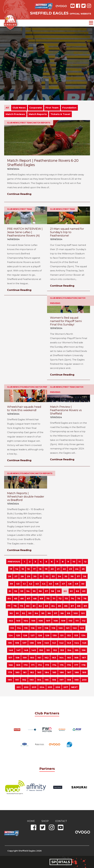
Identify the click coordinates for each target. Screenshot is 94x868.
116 (33, 628)
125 (18, 635)
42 (30, 584)
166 (76, 658)
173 (47, 665)
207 (66, 687)
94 (36, 613)
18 (40, 569)
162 (46, 658)
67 (28, 598)
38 (85, 576)
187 (69, 672)
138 (32, 643)
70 (48, 598)
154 (69, 650)
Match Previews (15, 114)
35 (66, 576)
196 (54, 680)
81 (34, 606)
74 (72, 598)
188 (77, 672)
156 (84, 650)
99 (69, 613)
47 (63, 584)
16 (28, 569)
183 (39, 672)
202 (26, 687)
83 (47, 606)
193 (32, 680)
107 (48, 621)
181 (25, 672)
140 (47, 643)
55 (34, 591)
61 (71, 591)
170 (26, 665)
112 (84, 621)
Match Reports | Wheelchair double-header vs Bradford (26, 497)
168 (11, 665)
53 (22, 591)
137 (24, 643)
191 (17, 680)
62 (77, 591)
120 (61, 628)
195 (47, 680)
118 (46, 628)
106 (41, 621)
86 (66, 606)
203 (34, 687)
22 (64, 569)
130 (55, 635)
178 (83, 665)
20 (52, 569)
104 (26, 621)
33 (53, 576)
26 (10, 576)
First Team (52, 108)
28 (22, 576)
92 (23, 613)
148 (26, 650)
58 (53, 591)
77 (9, 606)
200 (84, 680)
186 (62, 672)
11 (79, 562)
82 (40, 606)
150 (41, 650)
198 (69, 680)
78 (15, 606)
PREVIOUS (14, 562)
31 (41, 576)
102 (11, 621)
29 (28, 576)
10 (74, 562)
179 (10, 672)
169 (18, 665)
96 (49, 613)
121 (68, 628)
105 (33, 621)
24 (77, 569)
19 (46, 569)
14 (17, 569)
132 (69, 635)
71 (54, 598)
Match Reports (38, 114)
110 (70, 621)
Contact (61, 821)
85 (60, 606)
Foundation (69, 108)
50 (83, 584)
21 (58, 569)
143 (69, 643)
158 (17, 658)
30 (35, 576)
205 (50, 687)
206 (58, 687)
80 (28, 606)
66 (22, 598)
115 (26, 628)
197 (61, 680)
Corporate (36, 108)
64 (9, 598)
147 (18, 650)
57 (46, 591)
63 (84, 591)
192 (24, 680)
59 (59, 591)
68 (35, 598)
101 (83, 613)
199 (76, 680)
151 (48, 650)
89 (85, 606)
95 (43, 613)
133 (76, 635)
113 (12, 628)
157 (10, 658)
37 (78, 576)
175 (62, 665)
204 (42, 687)
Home (31, 821)
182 (32, 672)
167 (84, 658)
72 (60, 598)
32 (47, 576)
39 (11, 584)
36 (72, 576)
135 (10, 643)
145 (84, 643)
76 (85, 598)
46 (57, 584)
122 (75, 628)
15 (23, 569)
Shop (45, 821)
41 (24, 584)
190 (10, 680)
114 (19, 628)
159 (25, 658)
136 (17, 643)
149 (34, 650)
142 (61, 643)
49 (76, 584)
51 (10, 591)
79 (21, 606)
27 (16, 576)
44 (44, 584)
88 (79, 606)
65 (16, 598)
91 (17, 613)
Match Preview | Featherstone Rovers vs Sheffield (66, 410)
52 (16, 591)
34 (60, 576)
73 (66, 598)
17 (34, 569)
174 (54, 665)
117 (40, 628)
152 (55, 650)
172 (40, 665)
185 (54, 672)
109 (63, 621)
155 (76, 650)
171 (33, 665)
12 (85, 562)
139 (39, 643)
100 (76, 613)
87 (72, 606)
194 (39, 680)
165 (69, 658)
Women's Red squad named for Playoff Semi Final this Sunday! (66, 321)
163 (54, 658)
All (7, 108)
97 (56, 613)
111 (77, 621)
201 (19, 687)
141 (54, 643)
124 (11, 635)
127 (32, 635)
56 (40, 591)
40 (18, 584)
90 (11, 613)
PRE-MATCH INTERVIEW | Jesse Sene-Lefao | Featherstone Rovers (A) (25, 232)
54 (28, 591)
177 (76, 665)
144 (77, 643)
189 (84, 672)
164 (61, 658)
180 (17, 672)
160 (32, 658)
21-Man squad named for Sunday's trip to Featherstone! (67, 232)
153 (62, 650)
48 (70, 584)
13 (11, 569)
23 (70, 569)
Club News (19, 108)
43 (37, 584)
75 (79, 598)
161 (39, 658)
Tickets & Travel (60, 114)
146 (11, 650)
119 (53, 628)
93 (30, 613)
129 (47, 635)
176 (69, 665)
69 (41, 598)
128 (40, 635)
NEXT (74, 687)
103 (18, 621)
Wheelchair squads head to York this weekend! (24, 408)
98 (62, 613)
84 (53, 606)
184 (47, 672)
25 (83, 569)
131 (62, 635)
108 (56, 621)
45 (50, 584)
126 (25, 635)
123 (82, 628)
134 (83, 635)
